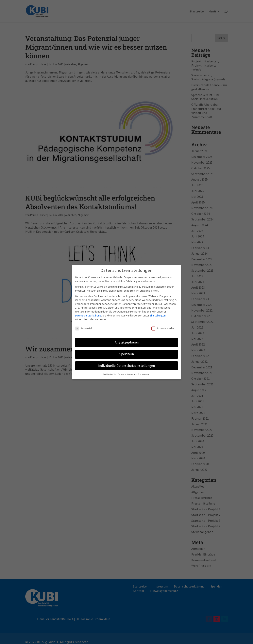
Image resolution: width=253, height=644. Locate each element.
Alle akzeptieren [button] (127, 340)
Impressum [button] (145, 372)
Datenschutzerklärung (88, 314)
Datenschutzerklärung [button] (128, 372)
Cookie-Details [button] (110, 372)
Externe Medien (163, 326)
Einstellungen (158, 314)
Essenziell (84, 326)
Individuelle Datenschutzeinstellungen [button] (126, 364)
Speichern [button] (126, 352)
